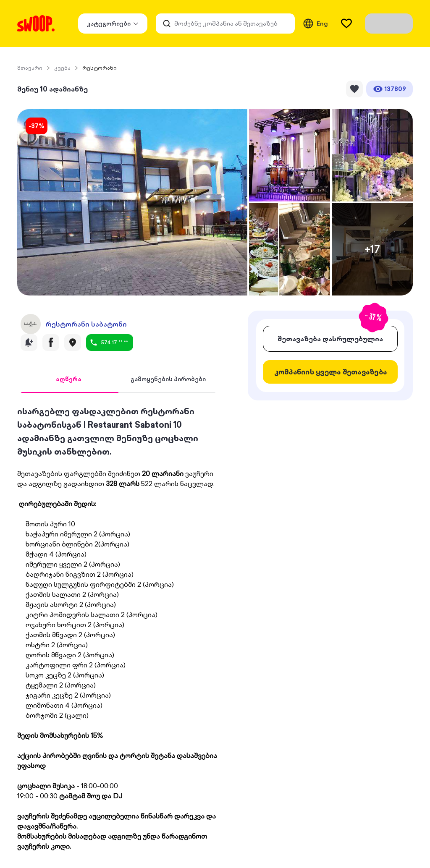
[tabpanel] (118, 628)
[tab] (69, 379)
